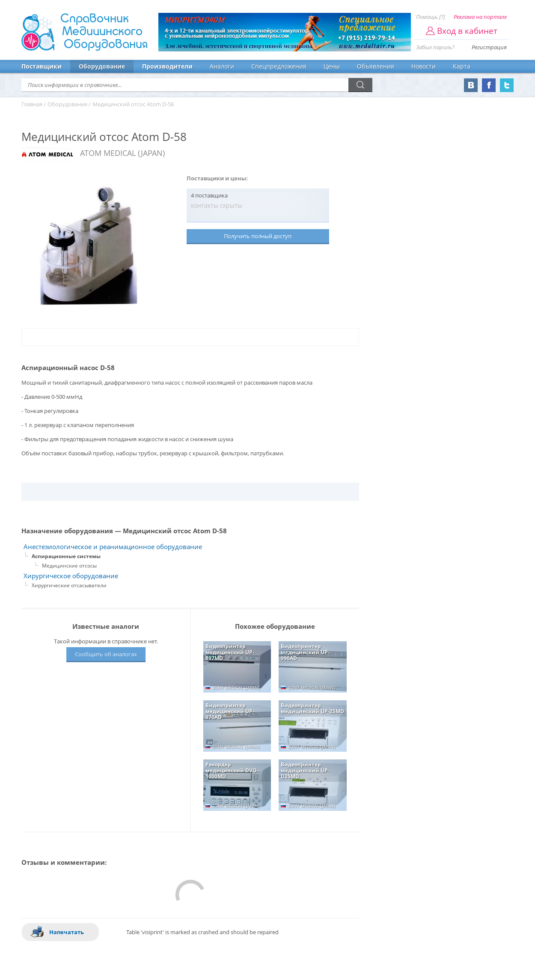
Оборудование (102, 66)
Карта (462, 66)
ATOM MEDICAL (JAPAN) (122, 153)
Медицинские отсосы (69, 566)
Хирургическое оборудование (71, 576)
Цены (332, 66)
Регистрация (489, 47)
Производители (167, 66)
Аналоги (222, 66)
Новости (424, 66)
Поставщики (42, 66)
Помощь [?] (431, 17)
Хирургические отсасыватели (69, 585)
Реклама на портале (480, 17)
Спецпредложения (279, 66)
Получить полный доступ (258, 236)
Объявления (376, 66)
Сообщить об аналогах (106, 654)
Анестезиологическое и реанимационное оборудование (113, 547)
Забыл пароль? (435, 47)
